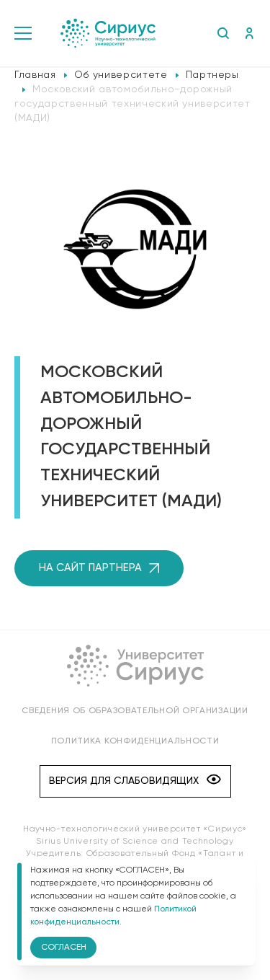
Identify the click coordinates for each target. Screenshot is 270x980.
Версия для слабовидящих (135, 781)
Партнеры (212, 75)
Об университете (121, 75)
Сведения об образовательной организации (135, 711)
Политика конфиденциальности (135, 741)
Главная (35, 75)
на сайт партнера (99, 568)
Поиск (223, 33)
